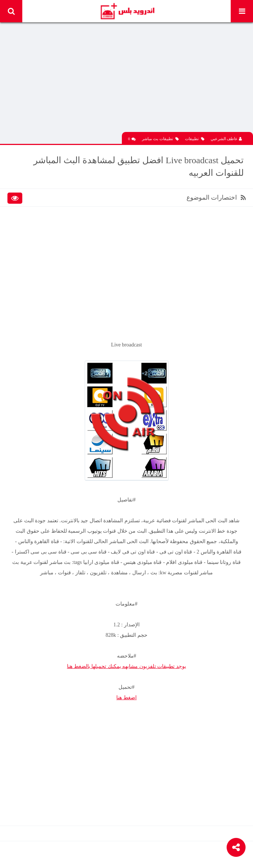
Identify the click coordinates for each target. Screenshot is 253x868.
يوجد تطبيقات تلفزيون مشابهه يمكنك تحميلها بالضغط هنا (126, 666)
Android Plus (127, 11)
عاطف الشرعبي (226, 139)
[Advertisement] (126, 80)
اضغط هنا (126, 698)
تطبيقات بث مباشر (160, 139)
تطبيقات (195, 139)
